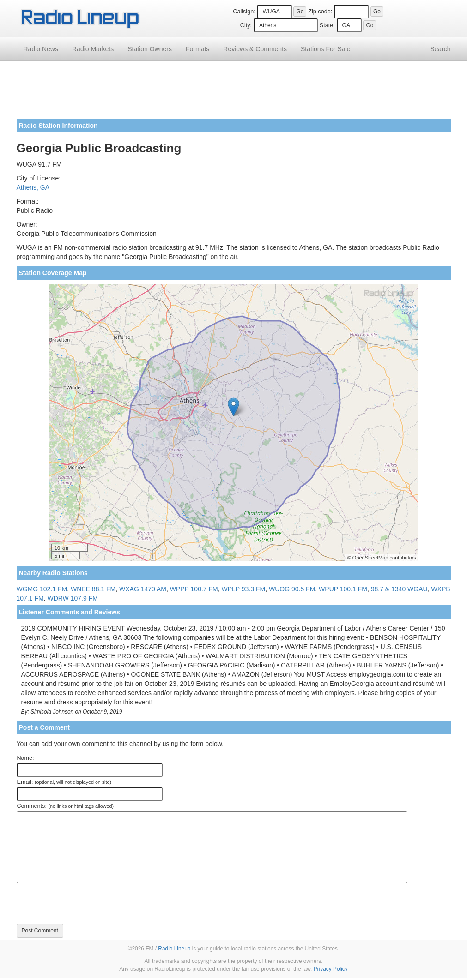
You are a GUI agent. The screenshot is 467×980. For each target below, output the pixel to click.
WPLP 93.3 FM (244, 589)
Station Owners (150, 49)
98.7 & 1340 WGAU (399, 589)
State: (327, 25)
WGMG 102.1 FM (42, 589)
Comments (255, 49)
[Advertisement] (234, 93)
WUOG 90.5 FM (292, 589)
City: (246, 25)
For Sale (325, 49)
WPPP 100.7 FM (194, 589)
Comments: (65, 806)
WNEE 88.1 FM (93, 589)
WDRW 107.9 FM (72, 598)
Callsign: (244, 12)
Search (440, 49)
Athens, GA (33, 187)
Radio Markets (93, 49)
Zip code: (320, 12)
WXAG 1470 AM (143, 589)
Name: (26, 758)
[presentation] (87, 903)
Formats (197, 49)
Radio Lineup (174, 949)
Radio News (41, 49)
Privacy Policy (331, 969)
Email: (64, 782)
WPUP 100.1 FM (343, 589)
